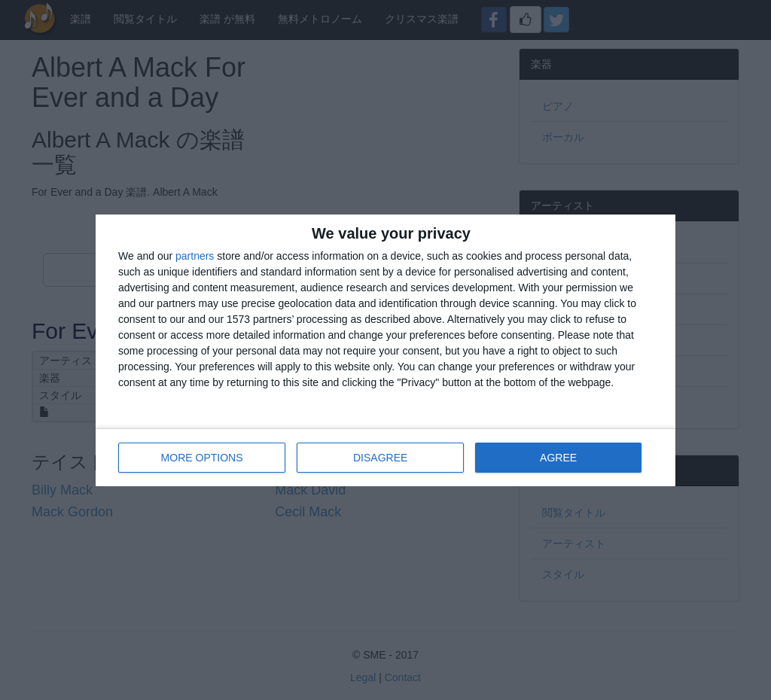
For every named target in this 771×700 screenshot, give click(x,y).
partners (195, 256)
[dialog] (385, 350)
